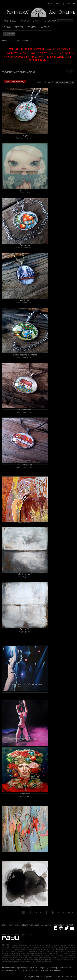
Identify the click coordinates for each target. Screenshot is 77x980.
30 (44, 82)
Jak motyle (25, 849)
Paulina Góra (25, 193)
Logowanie (70, 4)
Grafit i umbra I (25, 574)
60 (51, 82)
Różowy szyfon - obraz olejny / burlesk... (25, 739)
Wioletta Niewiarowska (25, 138)
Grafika (36, 21)
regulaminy (47, 925)
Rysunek (24, 21)
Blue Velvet (25, 190)
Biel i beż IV (25, 629)
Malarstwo (10, 21)
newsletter (59, 925)
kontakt (69, 925)
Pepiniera (31, 27)
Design (8, 27)
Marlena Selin (25, 796)
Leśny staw (25, 300)
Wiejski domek (25, 410)
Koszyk (59, 4)
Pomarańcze (25, 245)
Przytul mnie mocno (25, 519)
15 (39, 82)
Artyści (19, 27)
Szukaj (51, 4)
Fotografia (50, 21)
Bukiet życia (25, 794)
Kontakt (45, 27)
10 (63, 913)
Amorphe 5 (25, 903)
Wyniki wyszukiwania (21, 40)
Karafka (25, 135)
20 (69, 913)
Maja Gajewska (25, 577)
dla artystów (21, 925)
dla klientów (8, 925)
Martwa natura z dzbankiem (25, 355)
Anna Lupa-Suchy (25, 522)
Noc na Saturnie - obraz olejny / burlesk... (25, 684)
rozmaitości (34, 925)
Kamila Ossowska (25, 687)
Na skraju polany (25, 464)
